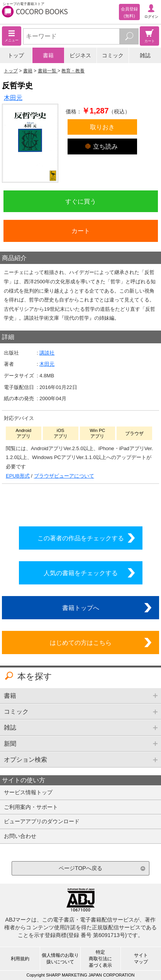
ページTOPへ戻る (80, 868)
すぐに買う (81, 201)
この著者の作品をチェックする (81, 538)
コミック (113, 55)
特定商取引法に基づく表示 (100, 959)
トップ (16, 55)
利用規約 (20, 959)
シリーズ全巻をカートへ (81, 503)
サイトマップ (141, 959)
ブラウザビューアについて (64, 476)
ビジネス (80, 55)
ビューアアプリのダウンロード (42, 821)
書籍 (48, 55)
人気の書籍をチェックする (81, 573)
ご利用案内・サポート (31, 807)
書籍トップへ (81, 608)
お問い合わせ (20, 836)
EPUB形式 (18, 476)
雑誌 (145, 55)
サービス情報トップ (28, 792)
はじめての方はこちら (81, 642)
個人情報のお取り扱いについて (60, 959)
